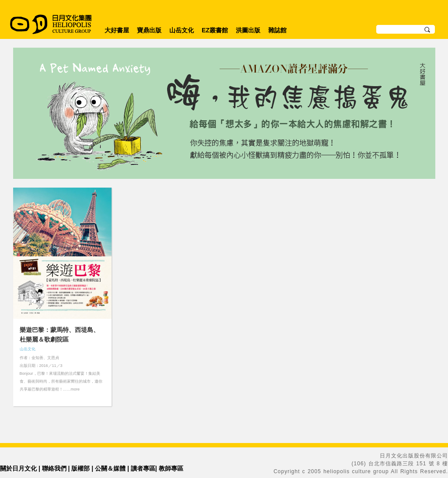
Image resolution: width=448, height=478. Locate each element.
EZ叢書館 (215, 30)
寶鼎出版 (149, 30)
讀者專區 (143, 468)
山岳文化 (182, 30)
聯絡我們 (54, 468)
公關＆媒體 (110, 468)
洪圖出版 (248, 30)
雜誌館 (277, 30)
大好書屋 (117, 30)
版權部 (80, 468)
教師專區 (171, 468)
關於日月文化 (18, 468)
